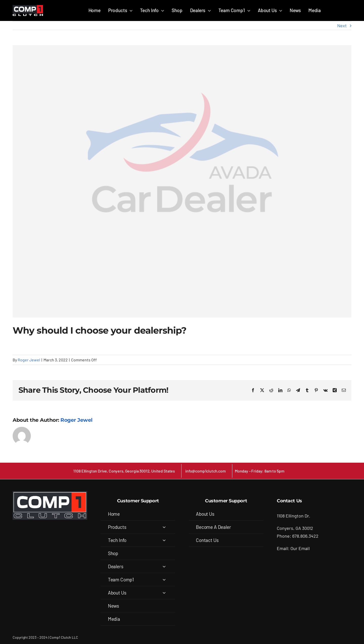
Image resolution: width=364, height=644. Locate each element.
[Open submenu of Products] (164, 527)
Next (342, 26)
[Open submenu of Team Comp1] (164, 579)
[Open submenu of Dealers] (164, 566)
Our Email (300, 548)
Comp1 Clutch (60, 637)
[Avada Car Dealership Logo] (182, 181)
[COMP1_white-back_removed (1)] (28, 7)
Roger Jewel (29, 360)
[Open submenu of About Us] (164, 593)
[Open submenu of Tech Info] (164, 540)
